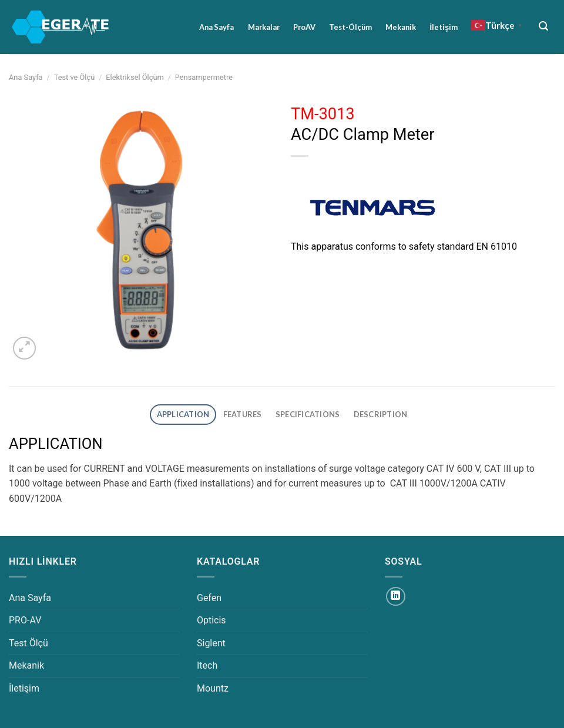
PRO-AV (25, 620)
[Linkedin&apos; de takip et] (396, 597)
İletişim (444, 27)
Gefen (209, 598)
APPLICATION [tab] (183, 414)
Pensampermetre (204, 77)
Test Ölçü (28, 643)
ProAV (304, 27)
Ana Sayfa (216, 27)
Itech (207, 665)
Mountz (213, 688)
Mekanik (401, 27)
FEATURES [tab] (243, 414)
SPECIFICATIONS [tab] (308, 414)
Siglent (211, 643)
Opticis (211, 620)
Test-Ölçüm (350, 27)
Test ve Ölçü (75, 77)
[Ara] (544, 26)
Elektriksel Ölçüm (135, 77)
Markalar (264, 27)
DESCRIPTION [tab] (381, 414)
